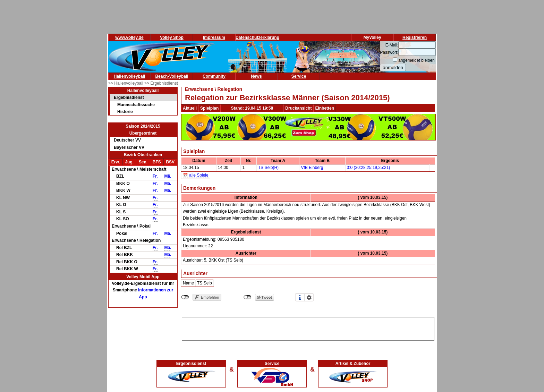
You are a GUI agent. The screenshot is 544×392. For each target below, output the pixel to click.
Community (214, 76)
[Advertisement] (308, 328)
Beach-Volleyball (172, 76)
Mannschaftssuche (136, 105)
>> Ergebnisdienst (161, 83)
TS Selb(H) (268, 168)
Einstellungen (309, 297)
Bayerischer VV (129, 147)
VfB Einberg (312, 168)
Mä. (168, 176)
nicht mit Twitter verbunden (248, 297)
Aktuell (190, 108)
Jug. (129, 162)
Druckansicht (298, 108)
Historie (125, 112)
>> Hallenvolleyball (126, 83)
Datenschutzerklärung (257, 37)
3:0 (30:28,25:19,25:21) (369, 168)
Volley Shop (172, 37)
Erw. (116, 162)
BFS (157, 162)
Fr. (155, 176)
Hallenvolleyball (130, 76)
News (256, 76)
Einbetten (325, 108)
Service (299, 76)
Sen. (143, 162)
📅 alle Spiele (196, 175)
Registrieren (415, 37)
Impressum (214, 37)
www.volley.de (129, 37)
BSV (170, 162)
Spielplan (209, 108)
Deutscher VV (127, 140)
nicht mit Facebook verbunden (185, 297)
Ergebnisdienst (129, 97)
